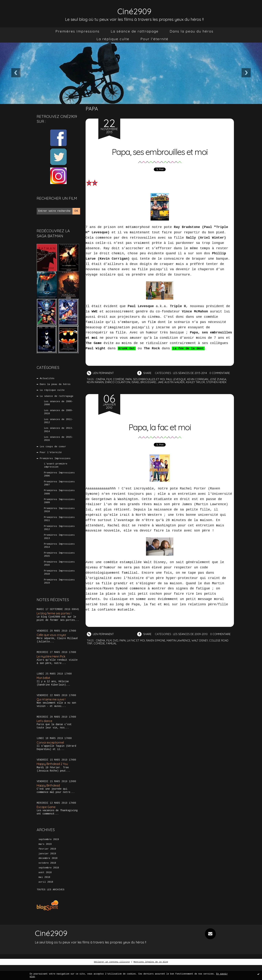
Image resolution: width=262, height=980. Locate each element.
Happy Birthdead (49, 798)
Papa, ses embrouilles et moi (160, 151)
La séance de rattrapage (135, 31)
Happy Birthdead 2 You (53, 777)
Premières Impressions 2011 (59, 527)
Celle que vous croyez (52, 646)
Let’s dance (45, 733)
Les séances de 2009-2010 (59, 414)
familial (121, 648)
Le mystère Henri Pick (52, 668)
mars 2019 (45, 858)
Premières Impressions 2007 (59, 489)
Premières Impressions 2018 (59, 583)
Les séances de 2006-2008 (59, 405)
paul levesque (179, 379)
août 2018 (45, 887)
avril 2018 (46, 897)
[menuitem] (78, 31)
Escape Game (47, 820)
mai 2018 (44, 892)
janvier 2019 (47, 867)
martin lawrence (182, 645)
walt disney (205, 645)
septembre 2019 (49, 853)
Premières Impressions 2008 (59, 499)
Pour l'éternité (154, 39)
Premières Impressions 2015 (59, 564)
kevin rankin (96, 382)
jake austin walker (175, 382)
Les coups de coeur (53, 451)
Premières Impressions (78, 31)
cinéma (101, 379)
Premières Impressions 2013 (59, 545)
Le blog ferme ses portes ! (55, 625)
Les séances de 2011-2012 (59, 423)
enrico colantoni (119, 382)
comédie (120, 379)
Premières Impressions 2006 (59, 480)
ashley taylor (200, 382)
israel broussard (146, 382)
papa (130, 379)
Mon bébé (44, 690)
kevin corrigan (202, 379)
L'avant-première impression (56, 470)
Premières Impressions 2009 (59, 508)
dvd (117, 645)
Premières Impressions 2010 (59, 517)
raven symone (159, 645)
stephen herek (222, 382)
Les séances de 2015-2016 (59, 442)
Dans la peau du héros (192, 31)
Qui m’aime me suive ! (52, 712)
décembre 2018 (48, 872)
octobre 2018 (47, 877)
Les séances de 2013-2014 (59, 433)
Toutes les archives (51, 905)
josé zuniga (222, 379)
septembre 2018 (49, 882)
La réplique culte (113, 39)
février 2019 (47, 863)
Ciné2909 (134, 10)
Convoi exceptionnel (51, 755)
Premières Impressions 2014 (59, 555)
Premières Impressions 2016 (59, 574)
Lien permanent (101, 373)
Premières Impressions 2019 (59, 592)
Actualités (47, 379)
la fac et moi (138, 645)
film (110, 379)
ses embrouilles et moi (151, 379)
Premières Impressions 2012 (59, 536)
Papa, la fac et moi (160, 426)
